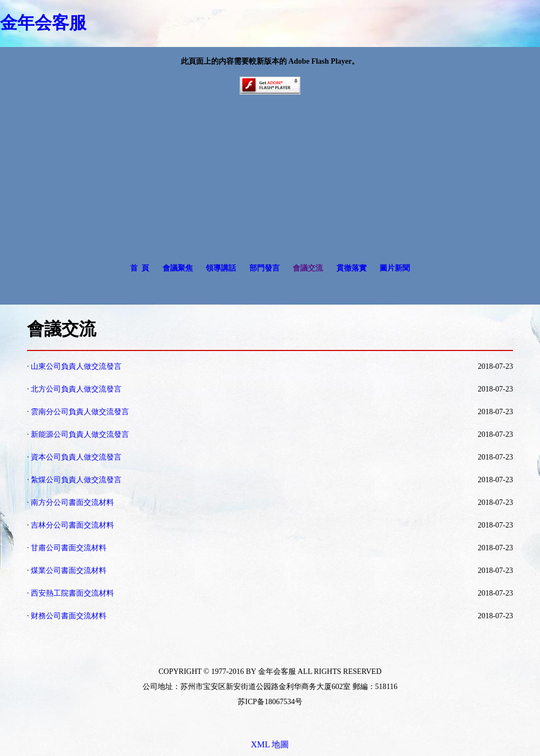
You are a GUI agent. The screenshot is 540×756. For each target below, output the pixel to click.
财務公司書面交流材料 (69, 616)
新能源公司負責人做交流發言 (80, 434)
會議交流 (308, 268)
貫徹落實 (352, 268)
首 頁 (140, 268)
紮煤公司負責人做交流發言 (76, 480)
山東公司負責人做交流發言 (76, 366)
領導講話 (221, 268)
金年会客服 (43, 23)
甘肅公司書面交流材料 (69, 548)
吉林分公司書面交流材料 (72, 525)
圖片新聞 (395, 268)
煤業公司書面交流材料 (69, 571)
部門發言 (265, 268)
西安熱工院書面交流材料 (72, 593)
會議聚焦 (178, 268)
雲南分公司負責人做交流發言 (80, 412)
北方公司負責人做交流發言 (76, 389)
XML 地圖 (270, 744)
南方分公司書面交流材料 (72, 502)
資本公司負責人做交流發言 (76, 457)
